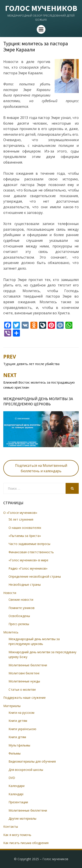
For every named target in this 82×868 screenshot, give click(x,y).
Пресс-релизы (19, 624)
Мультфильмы (19, 745)
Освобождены (19, 616)
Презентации (18, 802)
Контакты (11, 827)
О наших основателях (25, 528)
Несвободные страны (25, 585)
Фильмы (15, 753)
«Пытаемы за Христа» (25, 536)
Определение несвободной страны (35, 576)
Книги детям (18, 721)
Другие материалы (22, 818)
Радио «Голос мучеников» (28, 568)
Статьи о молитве (22, 689)
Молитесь (11, 632)
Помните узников (22, 608)
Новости (10, 593)
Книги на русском (21, 713)
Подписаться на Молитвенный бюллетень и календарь (41, 468)
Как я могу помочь (17, 835)
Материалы (12, 706)
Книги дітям (17, 737)
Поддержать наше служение (24, 698)
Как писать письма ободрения (26, 843)
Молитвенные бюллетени (28, 665)
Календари (17, 786)
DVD (12, 778)
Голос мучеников (41, 8)
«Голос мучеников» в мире (28, 560)
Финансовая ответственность (31, 552)
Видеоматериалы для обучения (32, 761)
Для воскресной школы (26, 770)
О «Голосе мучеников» (20, 513)
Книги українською (22, 729)
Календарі (16, 794)
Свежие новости (21, 600)
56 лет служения (21, 519)
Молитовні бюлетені (24, 673)
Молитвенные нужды (24, 681)
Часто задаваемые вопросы (29, 544)
